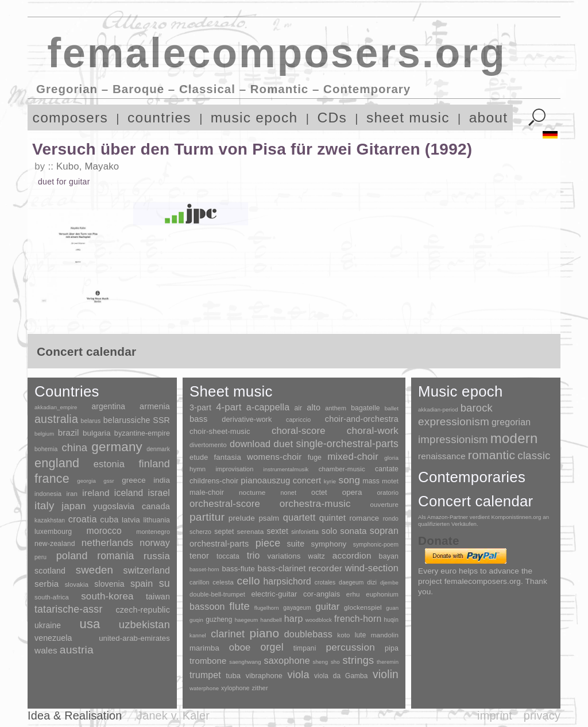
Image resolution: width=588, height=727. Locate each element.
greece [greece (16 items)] (134, 480)
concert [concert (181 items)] (307, 480)
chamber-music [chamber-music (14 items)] (342, 469)
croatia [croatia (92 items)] (83, 519)
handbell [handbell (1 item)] (271, 620)
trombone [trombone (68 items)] (208, 661)
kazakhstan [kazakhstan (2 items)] (50, 520)
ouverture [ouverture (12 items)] (384, 505)
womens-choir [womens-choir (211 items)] (274, 457)
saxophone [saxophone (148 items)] (287, 660)
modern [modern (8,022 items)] (514, 438)
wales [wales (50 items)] (46, 650)
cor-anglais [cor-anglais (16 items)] (322, 594)
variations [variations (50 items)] (284, 556)
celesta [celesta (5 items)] (223, 582)
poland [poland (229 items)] (72, 556)
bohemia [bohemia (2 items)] (46, 449)
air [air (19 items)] (298, 408)
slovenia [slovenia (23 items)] (109, 584)
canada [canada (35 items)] (156, 506)
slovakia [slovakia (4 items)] (77, 584)
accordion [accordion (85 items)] (352, 555)
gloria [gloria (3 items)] (391, 458)
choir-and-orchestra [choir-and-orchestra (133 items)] (362, 419)
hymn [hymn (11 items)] (198, 469)
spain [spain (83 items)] (142, 583)
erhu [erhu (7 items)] (353, 594)
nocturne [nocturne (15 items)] (252, 492)
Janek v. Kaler (173, 716)
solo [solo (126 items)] (329, 531)
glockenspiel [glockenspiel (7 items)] (363, 607)
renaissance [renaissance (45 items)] (442, 456)
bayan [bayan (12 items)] (389, 556)
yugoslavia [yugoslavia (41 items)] (114, 506)
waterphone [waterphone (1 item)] (204, 688)
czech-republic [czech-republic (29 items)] (143, 610)
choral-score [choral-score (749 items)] (299, 431)
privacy (542, 716)
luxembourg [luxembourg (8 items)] (53, 532)
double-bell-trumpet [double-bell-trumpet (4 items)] (217, 594)
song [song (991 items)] (349, 480)
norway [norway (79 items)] (155, 543)
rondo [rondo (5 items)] (391, 519)
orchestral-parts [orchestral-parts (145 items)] (219, 544)
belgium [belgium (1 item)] (44, 434)
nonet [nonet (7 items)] (288, 493)
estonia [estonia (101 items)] (109, 464)
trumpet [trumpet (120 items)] (205, 675)
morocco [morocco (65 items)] (104, 531)
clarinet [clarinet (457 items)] (228, 634)
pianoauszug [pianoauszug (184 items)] (265, 480)
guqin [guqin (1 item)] (196, 620)
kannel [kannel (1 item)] (198, 635)
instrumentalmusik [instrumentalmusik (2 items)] (286, 469)
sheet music (408, 118)
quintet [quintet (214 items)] (332, 518)
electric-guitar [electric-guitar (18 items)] (274, 594)
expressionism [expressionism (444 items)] (454, 422)
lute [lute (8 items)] (361, 635)
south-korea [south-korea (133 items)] (107, 596)
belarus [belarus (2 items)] (91, 421)
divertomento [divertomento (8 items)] (208, 445)
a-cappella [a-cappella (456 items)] (268, 407)
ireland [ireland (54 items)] (96, 493)
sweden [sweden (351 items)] (94, 570)
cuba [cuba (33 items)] (109, 520)
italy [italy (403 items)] (45, 505)
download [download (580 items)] (250, 444)
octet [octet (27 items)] (319, 493)
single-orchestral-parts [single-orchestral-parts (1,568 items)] (347, 444)
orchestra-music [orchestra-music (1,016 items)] (315, 504)
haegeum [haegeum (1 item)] (247, 620)
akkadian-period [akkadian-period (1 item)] (438, 409)
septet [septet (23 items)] (224, 532)
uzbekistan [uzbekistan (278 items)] (144, 624)
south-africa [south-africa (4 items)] (52, 597)
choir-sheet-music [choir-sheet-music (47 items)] (220, 431)
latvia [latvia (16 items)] (131, 520)
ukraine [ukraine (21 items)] (48, 626)
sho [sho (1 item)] (335, 662)
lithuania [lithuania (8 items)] (156, 520)
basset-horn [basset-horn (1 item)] (204, 569)
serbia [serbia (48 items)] (47, 584)
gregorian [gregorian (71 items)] (511, 422)
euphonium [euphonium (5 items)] (382, 594)
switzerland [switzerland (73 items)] (147, 570)
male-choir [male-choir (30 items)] (207, 493)
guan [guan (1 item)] (392, 608)
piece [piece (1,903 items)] (268, 543)
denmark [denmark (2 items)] (158, 449)
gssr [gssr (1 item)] (109, 481)
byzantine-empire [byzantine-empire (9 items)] (142, 433)
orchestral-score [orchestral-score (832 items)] (225, 504)
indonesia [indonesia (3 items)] (48, 494)
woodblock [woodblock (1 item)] (319, 620)
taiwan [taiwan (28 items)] (158, 597)
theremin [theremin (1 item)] (388, 662)
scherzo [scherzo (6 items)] (200, 532)
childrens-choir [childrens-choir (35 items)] (214, 481)
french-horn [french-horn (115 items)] (358, 619)
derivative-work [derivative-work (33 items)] (247, 420)
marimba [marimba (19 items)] (204, 648)
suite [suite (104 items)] (296, 544)
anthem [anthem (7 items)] (336, 408)
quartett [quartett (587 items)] (299, 517)
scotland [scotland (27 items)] (50, 571)
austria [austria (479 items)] (77, 650)
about (489, 118)
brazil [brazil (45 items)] (69, 432)
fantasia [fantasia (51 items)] (227, 457)
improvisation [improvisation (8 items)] (234, 469)
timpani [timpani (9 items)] (305, 648)
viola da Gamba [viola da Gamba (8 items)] (341, 676)
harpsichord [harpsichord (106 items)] (287, 581)
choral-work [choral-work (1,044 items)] (373, 431)
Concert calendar (475, 501)
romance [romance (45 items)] (364, 518)
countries (159, 118)
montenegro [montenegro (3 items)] (153, 532)
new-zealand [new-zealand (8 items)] (55, 544)
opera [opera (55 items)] (352, 492)
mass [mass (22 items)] (371, 481)
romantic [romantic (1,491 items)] (492, 455)
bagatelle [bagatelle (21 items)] (365, 408)
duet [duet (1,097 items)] (283, 444)
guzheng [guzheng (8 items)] (219, 620)
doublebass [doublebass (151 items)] (308, 634)
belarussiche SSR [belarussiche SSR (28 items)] (137, 420)
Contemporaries (472, 477)
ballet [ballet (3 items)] (392, 408)
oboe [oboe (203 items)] (240, 647)
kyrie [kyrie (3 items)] (330, 481)
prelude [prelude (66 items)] (242, 518)
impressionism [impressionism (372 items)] (453, 439)
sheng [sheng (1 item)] (321, 662)
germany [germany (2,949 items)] (117, 447)
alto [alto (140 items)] (314, 407)
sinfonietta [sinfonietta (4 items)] (305, 532)
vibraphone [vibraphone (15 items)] (264, 676)
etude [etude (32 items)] (199, 457)
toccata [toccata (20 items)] (228, 556)
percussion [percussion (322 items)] (350, 647)
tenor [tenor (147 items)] (199, 556)
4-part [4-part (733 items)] (229, 407)
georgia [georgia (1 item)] (86, 481)
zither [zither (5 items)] (260, 688)
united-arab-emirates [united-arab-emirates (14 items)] (134, 638)
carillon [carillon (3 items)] (200, 582)
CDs (332, 118)
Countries (67, 391)
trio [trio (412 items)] (254, 555)
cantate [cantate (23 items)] (387, 469)
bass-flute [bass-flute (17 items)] (238, 569)
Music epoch (461, 391)
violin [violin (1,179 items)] (386, 674)
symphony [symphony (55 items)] (328, 544)
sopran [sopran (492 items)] (384, 530)
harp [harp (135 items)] (294, 619)
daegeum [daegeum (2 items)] (351, 582)
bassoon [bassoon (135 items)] (207, 607)
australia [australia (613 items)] (56, 419)
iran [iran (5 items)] (72, 494)
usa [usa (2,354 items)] (90, 624)
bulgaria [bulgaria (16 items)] (97, 433)
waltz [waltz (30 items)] (317, 556)
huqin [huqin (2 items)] (392, 620)
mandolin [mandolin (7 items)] (385, 635)
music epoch (254, 118)
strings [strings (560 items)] (358, 660)
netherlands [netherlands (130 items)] (107, 543)
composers (70, 118)
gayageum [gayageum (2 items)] (297, 608)
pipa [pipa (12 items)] (392, 648)
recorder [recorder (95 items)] (325, 568)
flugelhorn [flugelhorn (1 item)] (267, 608)
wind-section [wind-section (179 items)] (372, 568)
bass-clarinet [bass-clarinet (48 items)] (282, 568)
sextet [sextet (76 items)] (278, 531)
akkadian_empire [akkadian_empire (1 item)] (56, 407)
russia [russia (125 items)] (157, 556)
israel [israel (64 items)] (159, 493)
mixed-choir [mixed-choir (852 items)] (353, 457)
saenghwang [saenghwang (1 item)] (245, 662)
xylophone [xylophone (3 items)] (235, 688)
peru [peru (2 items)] (40, 557)
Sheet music (231, 391)
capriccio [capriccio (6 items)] (298, 420)
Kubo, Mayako (88, 166)
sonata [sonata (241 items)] (353, 531)
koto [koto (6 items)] (343, 635)
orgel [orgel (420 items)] (272, 647)
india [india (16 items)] (162, 480)
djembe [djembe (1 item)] (389, 582)
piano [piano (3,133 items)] (264, 633)
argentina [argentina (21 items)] (108, 407)
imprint (495, 716)
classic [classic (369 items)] (534, 455)
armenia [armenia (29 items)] (155, 406)
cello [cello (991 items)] (249, 581)
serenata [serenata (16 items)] (251, 532)
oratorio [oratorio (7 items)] (388, 493)
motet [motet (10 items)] (390, 481)
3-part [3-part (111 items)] (200, 407)
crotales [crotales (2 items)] (325, 582)
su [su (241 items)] (165, 583)
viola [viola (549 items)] (298, 675)
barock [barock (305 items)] (477, 408)
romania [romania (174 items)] (115, 556)
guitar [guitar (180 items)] (327, 606)
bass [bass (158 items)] (199, 419)
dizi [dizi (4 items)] (372, 582)
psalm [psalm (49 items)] (269, 518)
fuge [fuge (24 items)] (315, 457)
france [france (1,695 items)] (52, 479)
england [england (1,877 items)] (57, 463)
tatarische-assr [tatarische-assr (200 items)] (68, 609)
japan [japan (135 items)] (73, 506)
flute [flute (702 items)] (239, 606)
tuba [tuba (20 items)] (233, 676)
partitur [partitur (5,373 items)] (207, 517)
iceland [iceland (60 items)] (129, 493)
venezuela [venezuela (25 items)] (53, 638)
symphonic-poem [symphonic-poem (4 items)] (376, 545)
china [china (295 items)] (74, 447)
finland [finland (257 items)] (154, 464)
